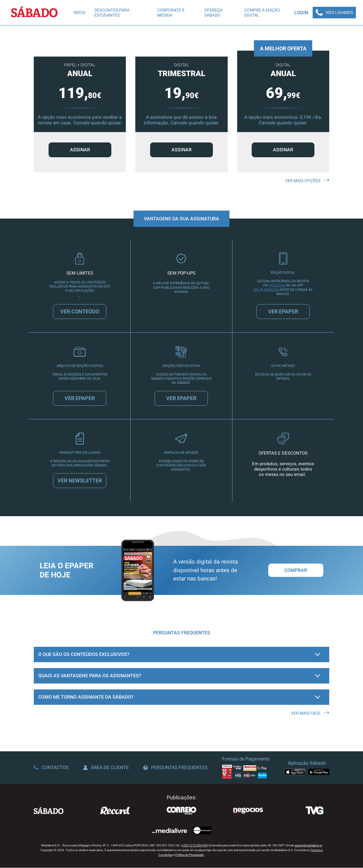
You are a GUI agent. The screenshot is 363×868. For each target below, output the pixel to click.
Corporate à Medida (171, 13)
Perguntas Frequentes (176, 768)
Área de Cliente (106, 768)
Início (79, 13)
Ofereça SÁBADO (213, 13)
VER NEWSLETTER (80, 481)
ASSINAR (80, 150)
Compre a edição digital (262, 13)
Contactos (51, 768)
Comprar (296, 571)
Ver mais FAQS (310, 713)
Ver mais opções (307, 181)
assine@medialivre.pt (308, 846)
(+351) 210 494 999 (195, 846)
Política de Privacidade (189, 855)
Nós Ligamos (334, 13)
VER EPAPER (283, 312)
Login (301, 13)
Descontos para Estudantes (112, 13)
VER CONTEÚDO (80, 312)
